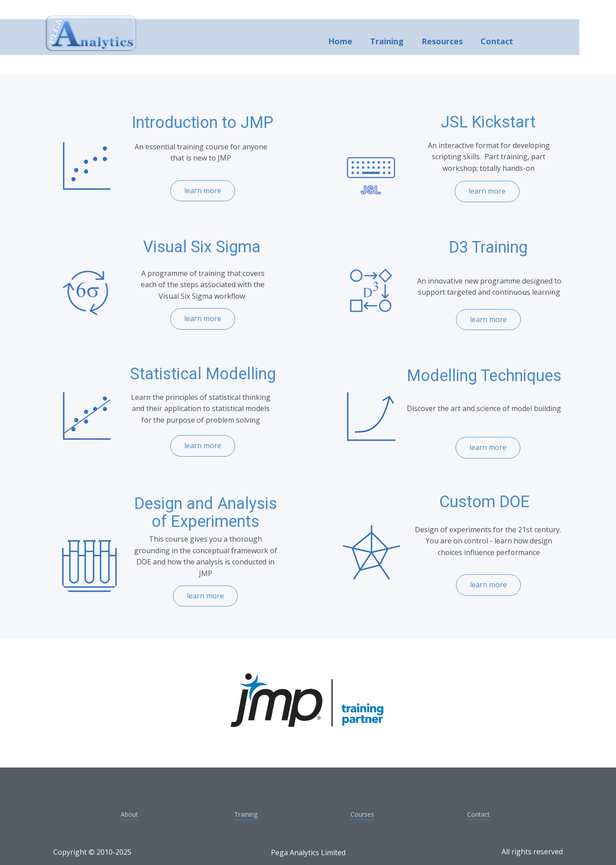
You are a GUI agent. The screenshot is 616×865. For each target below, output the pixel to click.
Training (387, 41)
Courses (362, 814)
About (129, 814)
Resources (442, 41)
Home (340, 41)
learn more (487, 191)
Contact (497, 41)
